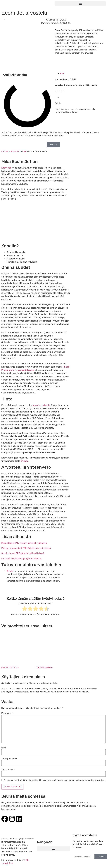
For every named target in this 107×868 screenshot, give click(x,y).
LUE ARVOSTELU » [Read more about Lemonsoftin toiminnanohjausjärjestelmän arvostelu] (45, 668)
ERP (62, 73)
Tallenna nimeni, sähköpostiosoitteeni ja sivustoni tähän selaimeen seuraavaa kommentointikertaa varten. (54, 780)
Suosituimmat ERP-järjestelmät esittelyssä (23, 553)
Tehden (10, 571)
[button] (80, 4)
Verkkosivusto (8, 770)
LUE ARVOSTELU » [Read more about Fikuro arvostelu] (10, 668)
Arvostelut (15, 151)
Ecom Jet (6, 168)
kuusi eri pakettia (41, 405)
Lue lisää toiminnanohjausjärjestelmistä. (21, 559)
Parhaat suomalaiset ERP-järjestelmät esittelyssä (26, 548)
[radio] (25, 609)
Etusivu (5, 151)
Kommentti (7, 713)
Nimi (4, 748)
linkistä (24, 461)
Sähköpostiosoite (10, 759)
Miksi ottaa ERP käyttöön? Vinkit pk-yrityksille (24, 543)
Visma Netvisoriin (26, 370)
